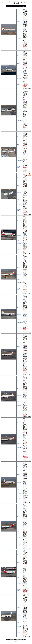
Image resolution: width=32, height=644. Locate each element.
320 (24, 162)
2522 (24, 406)
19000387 (25, 538)
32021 (24, 52)
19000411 (25, 39)
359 (24, 80)
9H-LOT (24, 392)
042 (26, 78)
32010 (24, 504)
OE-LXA (24, 271)
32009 (24, 551)
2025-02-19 (25, 24)
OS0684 (24, 192)
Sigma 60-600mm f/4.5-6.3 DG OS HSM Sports (25, 15)
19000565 (25, 448)
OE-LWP (24, 350)
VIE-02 (24, 18)
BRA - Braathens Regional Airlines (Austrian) (25, 115)
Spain (24, 236)
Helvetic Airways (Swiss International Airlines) (25, 531)
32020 (24, 90)
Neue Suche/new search (10, 6)
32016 (24, 255)
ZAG (26, 193)
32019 (24, 133)
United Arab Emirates (25, 480)
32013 (24, 376)
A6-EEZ (24, 478)
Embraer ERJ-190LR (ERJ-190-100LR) (25, 536)
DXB (24, 485)
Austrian (24, 34)
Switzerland (25, 155)
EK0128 (24, 482)
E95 (24, 41)
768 (26, 160)
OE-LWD (24, 25)
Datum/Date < (14, 3)
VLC (26, 235)
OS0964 (24, 108)
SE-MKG (24, 106)
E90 (24, 540)
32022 (24, 10)
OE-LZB (24, 232)
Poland (24, 30)
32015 (24, 295)
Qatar (24, 68)
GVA (24, 154)
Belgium (25, 278)
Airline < (28, 3)
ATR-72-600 (25, 119)
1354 (25, 120)
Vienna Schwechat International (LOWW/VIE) (25, 20)
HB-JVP (24, 520)
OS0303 (24, 436)
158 (26, 493)
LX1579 (24, 523)
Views (18, 4)
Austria (26, 23)
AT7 (24, 122)
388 (24, 494)
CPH (24, 440)
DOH (24, 73)
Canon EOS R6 (25, 12)
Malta (24, 393)
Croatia (24, 193)
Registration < (24, 3)
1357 (25, 204)
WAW (26, 29)
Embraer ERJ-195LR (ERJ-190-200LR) (25, 37)
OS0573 (24, 151)
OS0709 (24, 353)
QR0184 (24, 70)
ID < (10, 3)
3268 (24, 244)
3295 (24, 283)
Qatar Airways (25, 75)
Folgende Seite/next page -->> (21, 6)
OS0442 (24, 234)
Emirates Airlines (24, 489)
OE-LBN (24, 148)
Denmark (25, 441)
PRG (24, 356)
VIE (24, 31)
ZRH (24, 526)
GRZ (26, 109)
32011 (24, 463)
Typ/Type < (15, 4)
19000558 (25, 364)
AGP (24, 398)
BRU (24, 277)
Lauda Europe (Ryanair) (24, 401)
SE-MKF (24, 189)
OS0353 (24, 274)
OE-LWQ (24, 434)
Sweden (25, 106)
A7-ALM (24, 67)
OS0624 (24, 28)
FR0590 (24, 395)
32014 (24, 335)
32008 (24, 596)
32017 (24, 216)
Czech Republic (25, 357)
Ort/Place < (19, 3)
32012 (24, 418)
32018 (24, 174)
